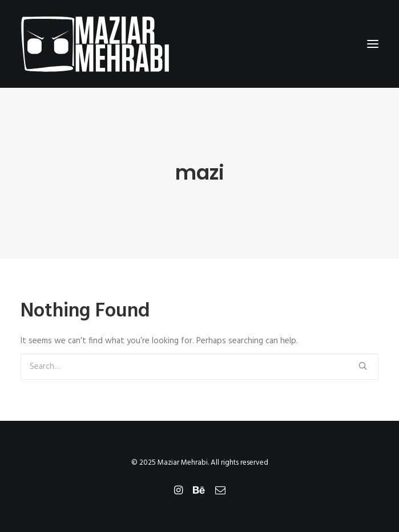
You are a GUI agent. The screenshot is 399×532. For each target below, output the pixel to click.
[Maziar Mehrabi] (95, 44)
